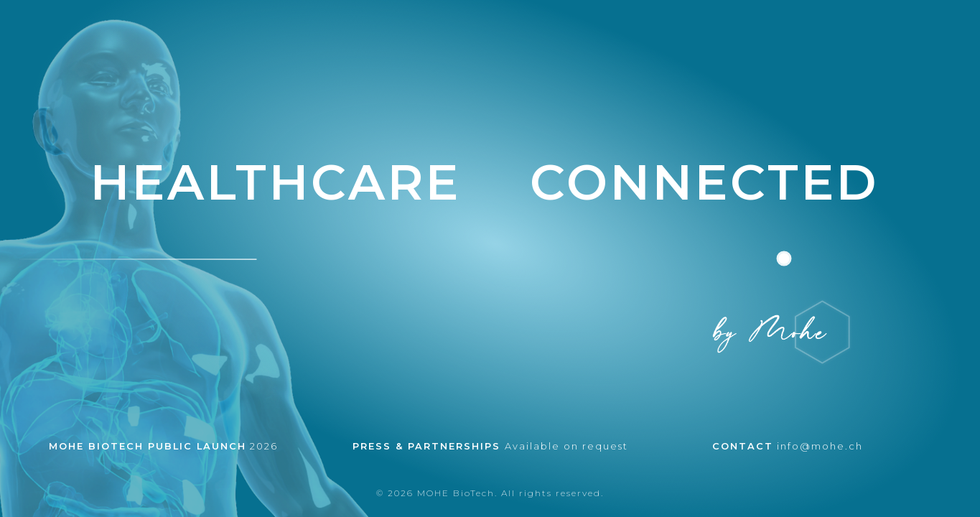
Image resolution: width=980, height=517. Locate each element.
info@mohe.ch (788, 446)
